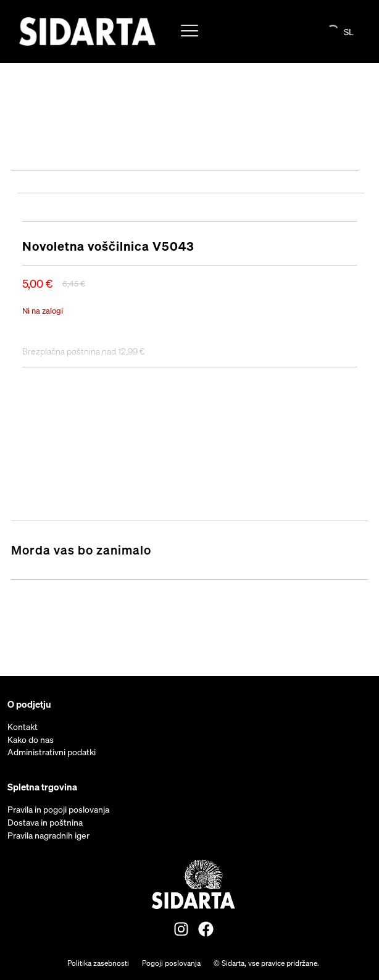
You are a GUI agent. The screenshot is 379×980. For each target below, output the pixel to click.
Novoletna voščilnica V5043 (108, 246)
